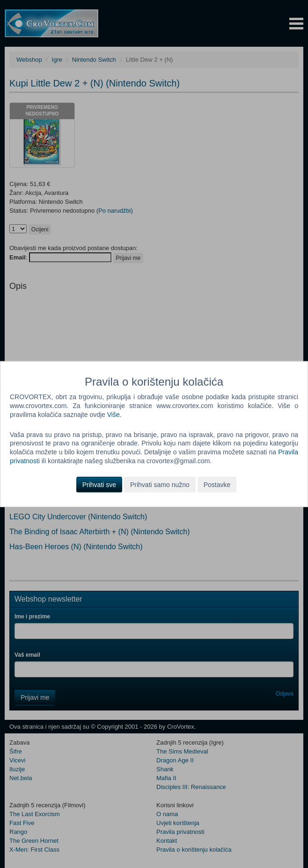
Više (114, 414)
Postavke (217, 485)
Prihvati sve (99, 485)
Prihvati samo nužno (160, 485)
